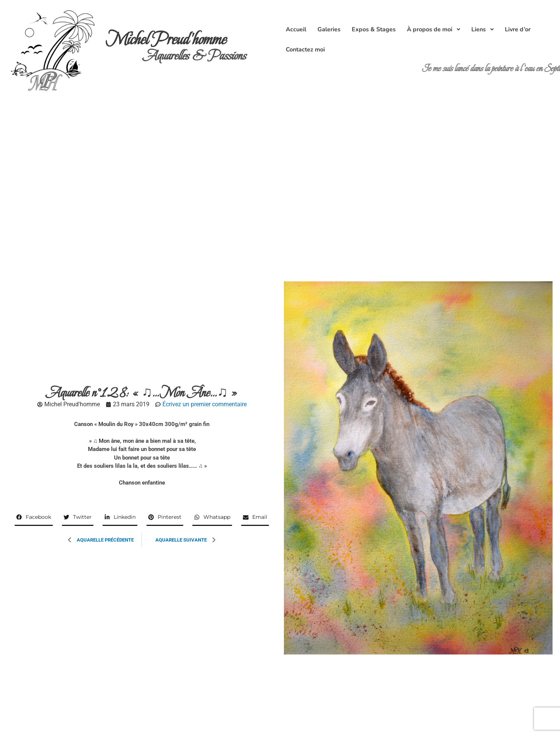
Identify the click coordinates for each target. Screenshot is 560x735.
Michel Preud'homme (166, 39)
